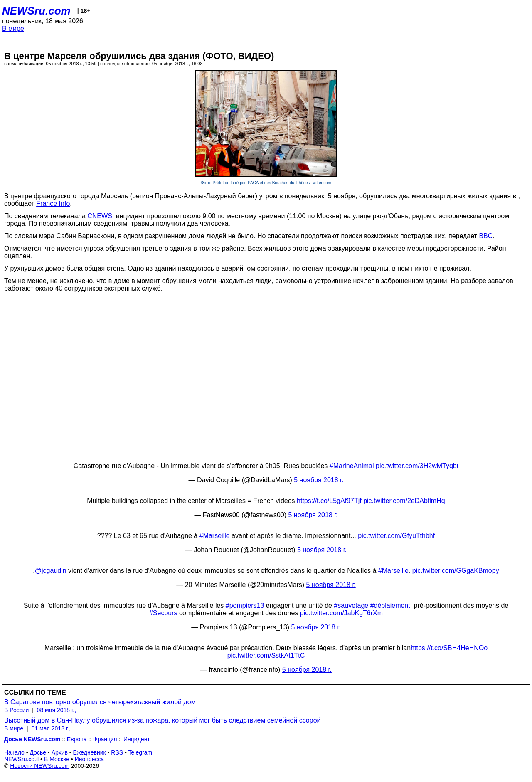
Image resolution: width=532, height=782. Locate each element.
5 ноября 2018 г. (319, 480)
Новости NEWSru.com (40, 766)
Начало (14, 752)
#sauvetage (351, 606)
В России (16, 710)
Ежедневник (90, 752)
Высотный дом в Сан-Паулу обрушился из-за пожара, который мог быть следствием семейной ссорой (162, 720)
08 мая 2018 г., (57, 710)
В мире (13, 28)
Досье (38, 752)
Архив (60, 752)
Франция (105, 739)
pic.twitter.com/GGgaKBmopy (456, 571)
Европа (77, 739)
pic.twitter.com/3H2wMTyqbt (417, 466)
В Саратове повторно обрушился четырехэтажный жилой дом (100, 702)
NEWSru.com (36, 11)
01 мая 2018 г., (51, 728)
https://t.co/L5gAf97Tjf (329, 501)
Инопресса (90, 759)
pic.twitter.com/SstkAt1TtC (266, 655)
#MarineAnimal (352, 466)
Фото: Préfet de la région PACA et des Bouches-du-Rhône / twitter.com (266, 183)
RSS (117, 752)
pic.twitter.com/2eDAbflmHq (404, 501)
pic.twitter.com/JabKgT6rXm (341, 613)
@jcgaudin (51, 571)
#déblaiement (390, 606)
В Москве (57, 759)
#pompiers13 (245, 606)
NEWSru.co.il (21, 759)
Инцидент (137, 739)
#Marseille (215, 536)
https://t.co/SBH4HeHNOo (449, 648)
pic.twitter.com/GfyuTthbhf (396, 536)
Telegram (140, 752)
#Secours (163, 613)
